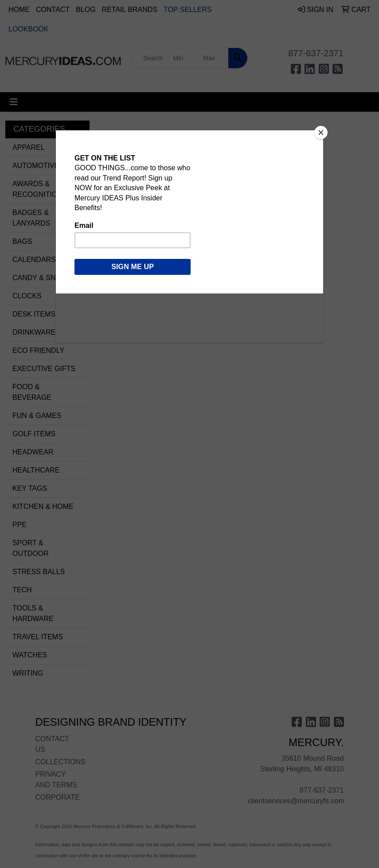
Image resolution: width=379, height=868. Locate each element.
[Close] (321, 133)
